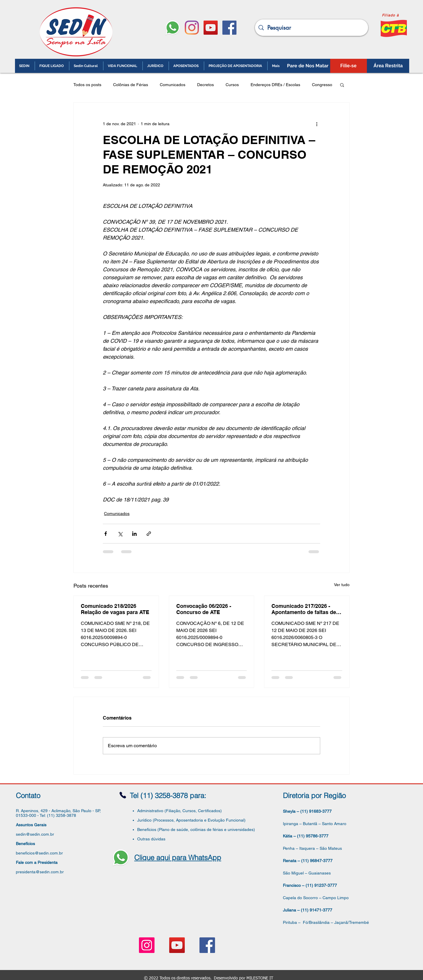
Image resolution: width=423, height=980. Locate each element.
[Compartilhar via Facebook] (106, 534)
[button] (342, 85)
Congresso (322, 85)
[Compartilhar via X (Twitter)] (120, 534)
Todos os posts (87, 85)
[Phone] (123, 795)
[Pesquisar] (312, 28)
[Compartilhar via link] (149, 534)
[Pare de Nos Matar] (308, 66)
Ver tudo (342, 585)
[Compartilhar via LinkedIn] (134, 534)
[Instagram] (192, 28)
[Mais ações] (317, 124)
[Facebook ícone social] (229, 28)
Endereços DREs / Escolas (275, 85)
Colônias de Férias (131, 85)
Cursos (232, 85)
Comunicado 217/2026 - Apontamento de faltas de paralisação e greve (304, 609)
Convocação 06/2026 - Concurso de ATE (204, 609)
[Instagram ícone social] (147, 945)
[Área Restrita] (388, 66)
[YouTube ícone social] (211, 28)
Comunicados (173, 85)
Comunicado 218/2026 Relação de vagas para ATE (115, 609)
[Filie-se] (348, 66)
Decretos (205, 85)
